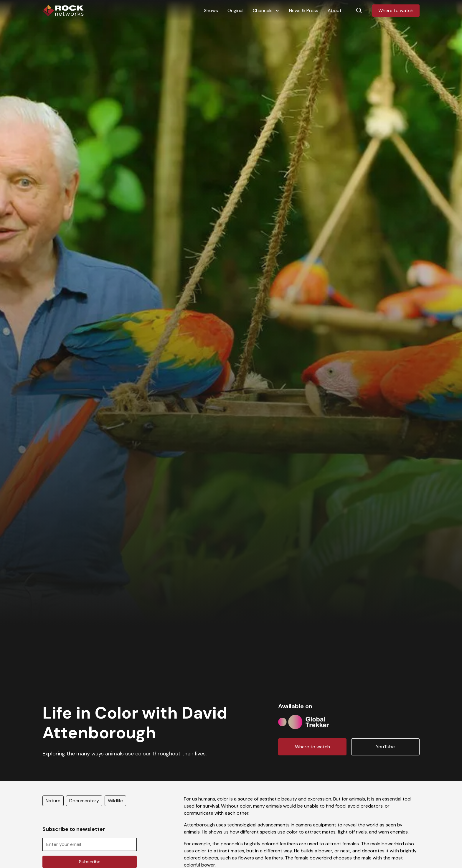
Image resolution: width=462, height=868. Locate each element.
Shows (211, 10)
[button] (266, 11)
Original (235, 10)
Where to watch (396, 10)
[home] (63, 11)
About (335, 10)
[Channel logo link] (304, 721)
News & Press (304, 10)
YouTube (385, 747)
